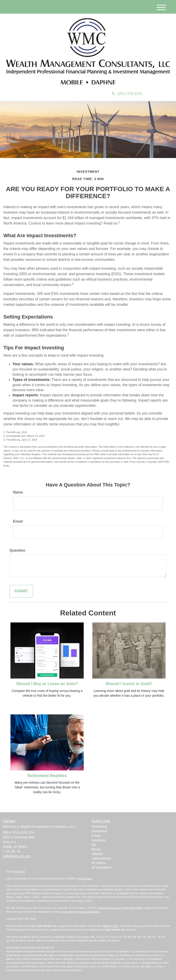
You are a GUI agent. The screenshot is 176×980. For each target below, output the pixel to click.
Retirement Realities (47, 776)
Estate (96, 836)
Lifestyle (97, 854)
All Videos (98, 863)
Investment (99, 831)
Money (96, 849)
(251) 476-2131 (127, 94)
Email (18, 521)
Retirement (99, 827)
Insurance (98, 840)
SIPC (116, 926)
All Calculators (102, 867)
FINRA (106, 926)
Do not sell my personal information (80, 912)
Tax (94, 845)
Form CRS (19, 871)
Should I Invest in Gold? (129, 684)
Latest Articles (101, 858)
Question (17, 550)
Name (18, 492)
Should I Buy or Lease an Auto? (47, 684)
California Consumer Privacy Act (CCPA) (120, 908)
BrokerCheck (85, 879)
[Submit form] (21, 591)
